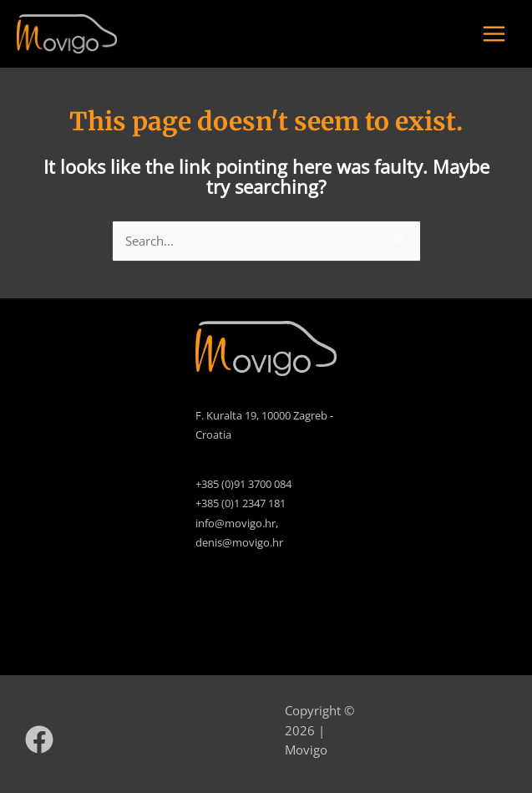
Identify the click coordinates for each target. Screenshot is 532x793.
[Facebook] (39, 740)
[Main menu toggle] (494, 34)
